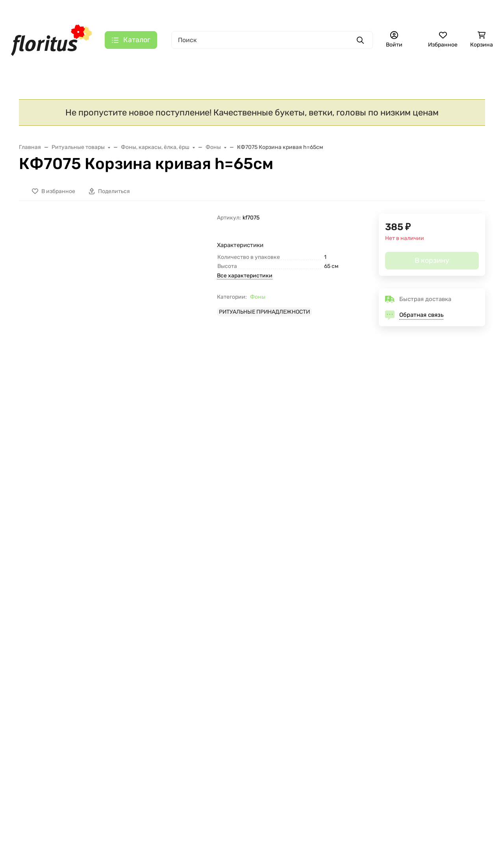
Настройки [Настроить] (50, 827)
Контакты (204, 10)
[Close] (483, 821)
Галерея (238, 10)
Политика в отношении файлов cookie (79, 808)
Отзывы (109, 715)
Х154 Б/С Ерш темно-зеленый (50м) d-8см (427, 502)
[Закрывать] (184, 731)
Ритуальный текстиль (294, 67)
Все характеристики (245, 279)
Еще (376, 67)
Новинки (94, 67)
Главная (70, 10)
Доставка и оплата (116, 10)
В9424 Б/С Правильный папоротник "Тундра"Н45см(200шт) (299, 506)
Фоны (258, 300)
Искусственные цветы (182, 66)
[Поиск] (272, 40)
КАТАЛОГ (34, 651)
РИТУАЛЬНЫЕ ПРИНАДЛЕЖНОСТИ (264, 315)
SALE (27, 665)
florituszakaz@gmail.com (412, 681)
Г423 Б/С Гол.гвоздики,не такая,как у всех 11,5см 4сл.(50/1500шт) (69, 506)
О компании (166, 10)
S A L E (28, 67)
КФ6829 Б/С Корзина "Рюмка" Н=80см (190, 502)
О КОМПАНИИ (120, 651)
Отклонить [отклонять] (101, 827)
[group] (132, 264)
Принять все (153, 827)
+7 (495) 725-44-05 (320, 10)
